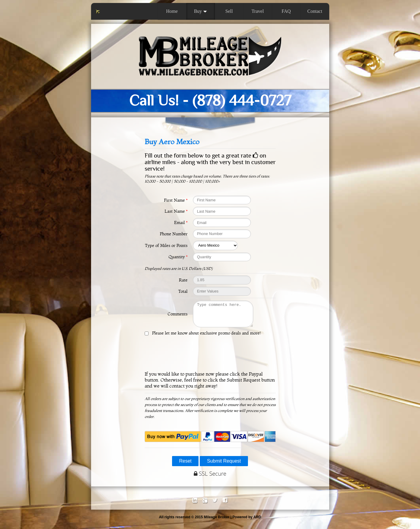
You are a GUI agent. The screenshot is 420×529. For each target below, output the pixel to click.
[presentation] (210, 358)
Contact (315, 11)
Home (172, 11)
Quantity (178, 257)
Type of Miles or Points (166, 245)
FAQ (286, 11)
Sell (229, 11)
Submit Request (224, 465)
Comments (178, 316)
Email (181, 223)
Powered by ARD (247, 522)
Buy (201, 11)
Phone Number (174, 234)
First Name (176, 200)
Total (183, 291)
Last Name (176, 211)
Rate (183, 280)
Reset (185, 465)
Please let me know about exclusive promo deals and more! (205, 337)
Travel (258, 11)
